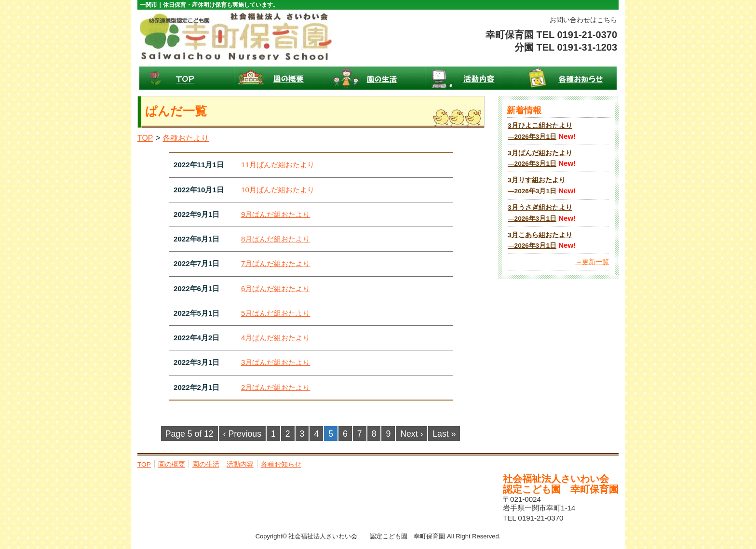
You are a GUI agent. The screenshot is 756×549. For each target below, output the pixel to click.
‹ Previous (242, 434)
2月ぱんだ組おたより (276, 387)
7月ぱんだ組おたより (276, 263)
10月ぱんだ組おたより (278, 190)
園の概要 (283, 78)
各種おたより (186, 138)
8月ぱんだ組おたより (276, 239)
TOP (187, 78)
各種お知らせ (569, 78)
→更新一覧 (592, 262)
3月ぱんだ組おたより (276, 362)
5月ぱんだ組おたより (276, 313)
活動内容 (473, 78)
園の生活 (378, 78)
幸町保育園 (236, 36)
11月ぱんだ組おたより (278, 165)
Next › (412, 434)
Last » (444, 434)
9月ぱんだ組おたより (276, 214)
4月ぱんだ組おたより (276, 338)
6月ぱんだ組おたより (276, 288)
